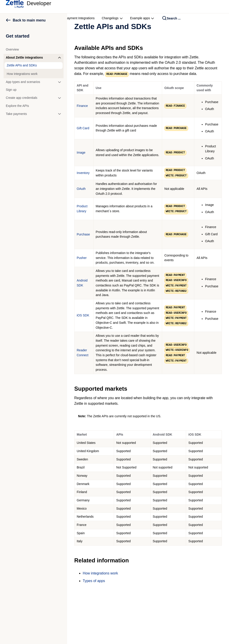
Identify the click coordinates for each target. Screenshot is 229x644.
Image (81, 153)
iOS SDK (83, 315)
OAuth (81, 189)
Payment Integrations (80, 18)
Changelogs (112, 18)
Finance (82, 106)
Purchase (83, 234)
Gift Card (83, 128)
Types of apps (94, 581)
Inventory (83, 173)
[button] (34, 58)
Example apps (142, 18)
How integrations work (100, 573)
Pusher (82, 258)
